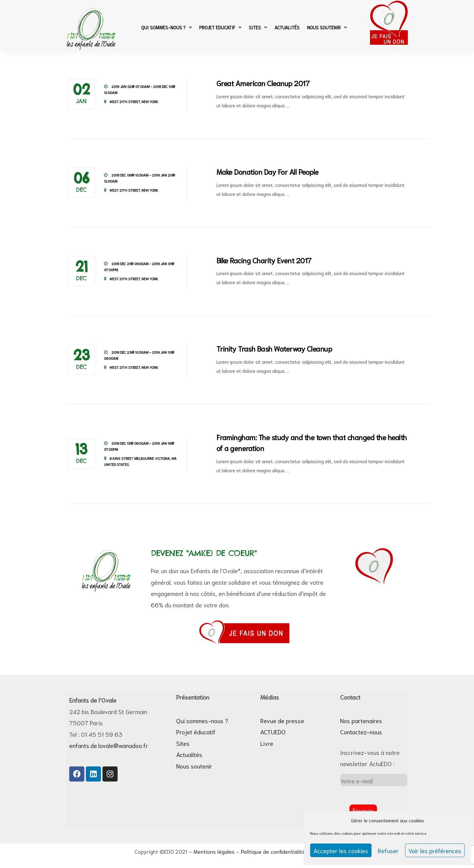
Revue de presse (282, 720)
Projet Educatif (220, 27)
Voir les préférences (435, 850)
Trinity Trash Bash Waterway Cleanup (274, 348)
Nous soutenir (327, 27)
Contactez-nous (361, 732)
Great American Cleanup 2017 (263, 83)
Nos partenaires (361, 720)
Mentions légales (214, 851)
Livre (267, 743)
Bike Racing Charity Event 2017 (264, 260)
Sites (258, 27)
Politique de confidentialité (273, 851)
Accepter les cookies (341, 850)
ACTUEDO (273, 732)
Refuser (388, 850)
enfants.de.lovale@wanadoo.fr (109, 745)
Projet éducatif (196, 732)
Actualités (287, 27)
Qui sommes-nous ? (166, 27)
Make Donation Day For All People (268, 171)
